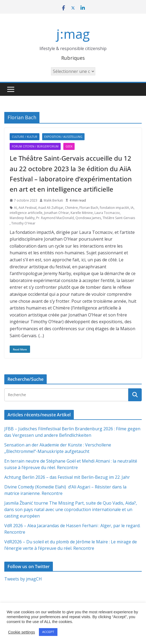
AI (15, 208)
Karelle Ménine (82, 213)
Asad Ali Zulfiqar (51, 208)
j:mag (73, 34)
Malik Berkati (53, 200)
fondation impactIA (114, 208)
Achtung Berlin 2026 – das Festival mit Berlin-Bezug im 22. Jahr (67, 477)
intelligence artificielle (26, 213)
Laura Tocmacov (107, 213)
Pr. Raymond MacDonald (55, 218)
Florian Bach (89, 208)
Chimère (71, 208)
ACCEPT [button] (48, 632)
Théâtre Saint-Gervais (119, 218)
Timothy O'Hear (23, 223)
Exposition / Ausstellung (63, 137)
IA (132, 208)
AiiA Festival (28, 208)
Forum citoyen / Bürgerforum (35, 146)
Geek (69, 146)
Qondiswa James (88, 218)
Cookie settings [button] (21, 632)
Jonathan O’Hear (56, 213)
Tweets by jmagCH (23, 579)
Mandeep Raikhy (22, 218)
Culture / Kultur (25, 137)
